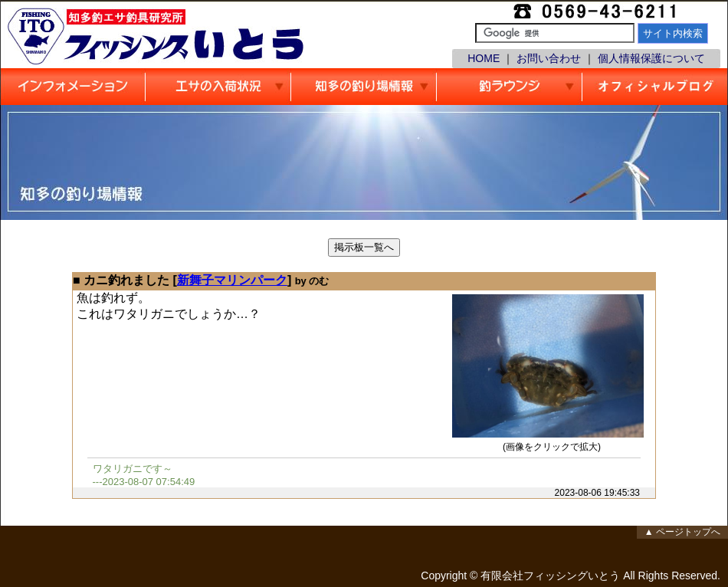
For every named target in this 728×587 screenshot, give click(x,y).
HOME (484, 58)
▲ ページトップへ (682, 532)
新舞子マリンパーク (232, 280)
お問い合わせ (549, 58)
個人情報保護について (651, 58)
